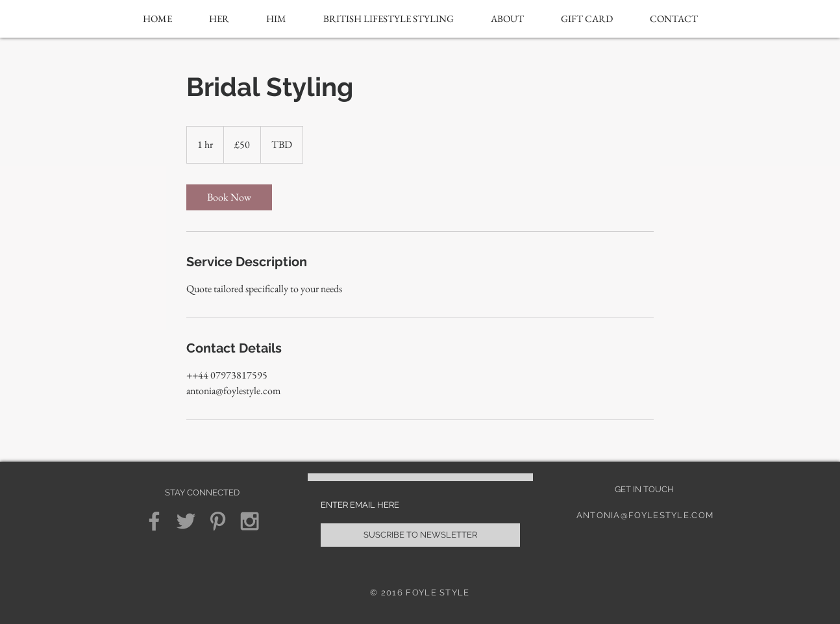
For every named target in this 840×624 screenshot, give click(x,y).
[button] (219, 19)
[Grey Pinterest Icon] (218, 521)
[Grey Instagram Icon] (250, 521)
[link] (229, 197)
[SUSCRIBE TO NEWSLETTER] (420, 535)
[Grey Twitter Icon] (186, 521)
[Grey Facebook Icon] (154, 521)
